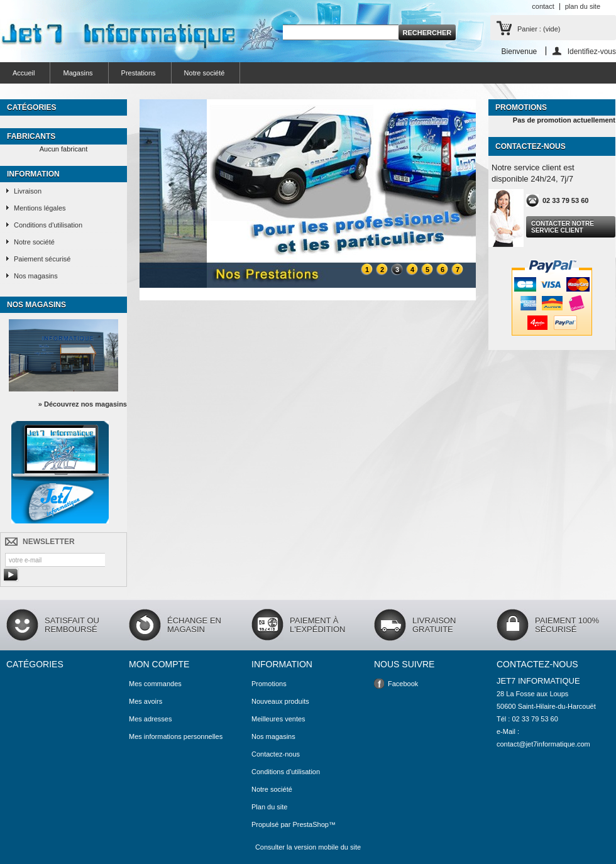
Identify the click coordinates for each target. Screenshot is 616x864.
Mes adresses (150, 719)
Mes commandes (155, 684)
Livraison (28, 191)
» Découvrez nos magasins (83, 404)
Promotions (521, 107)
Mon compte (159, 664)
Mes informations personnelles (176, 736)
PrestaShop (310, 824)
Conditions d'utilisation (48, 225)
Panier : (539, 29)
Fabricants (31, 136)
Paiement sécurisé (42, 259)
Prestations (139, 73)
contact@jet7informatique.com (543, 744)
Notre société (205, 73)
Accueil (24, 73)
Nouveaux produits (280, 701)
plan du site (583, 6)
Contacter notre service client (563, 227)
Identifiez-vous (592, 51)
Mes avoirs (146, 701)
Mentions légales (40, 208)
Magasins (78, 73)
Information (33, 174)
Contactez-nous (276, 754)
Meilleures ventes (278, 719)
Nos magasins (36, 276)
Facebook (403, 684)
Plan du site (269, 807)
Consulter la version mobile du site (308, 847)
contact (543, 6)
